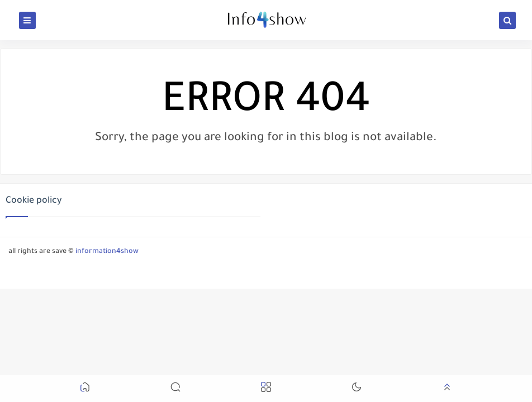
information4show (107, 252)
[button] (85, 389)
